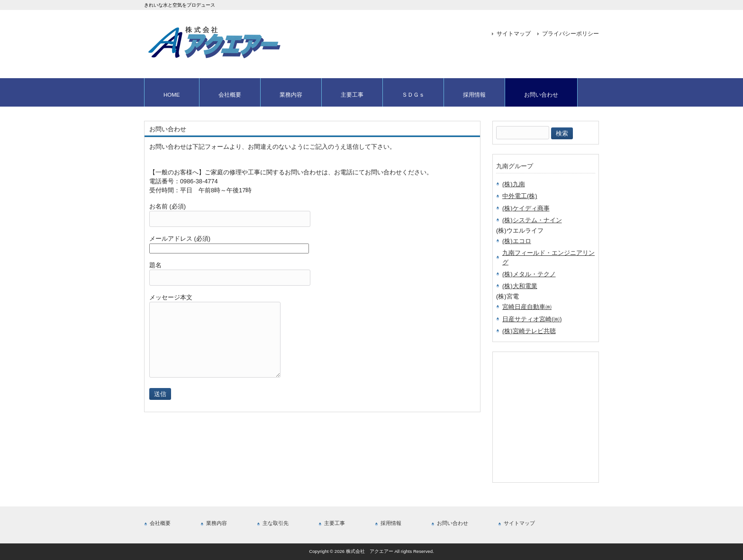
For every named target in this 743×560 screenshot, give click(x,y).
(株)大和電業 (520, 286)
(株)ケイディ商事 (526, 208)
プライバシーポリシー (571, 34)
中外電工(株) (520, 196)
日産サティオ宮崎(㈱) (532, 319)
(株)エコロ (517, 241)
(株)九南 (514, 184)
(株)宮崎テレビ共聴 (529, 331)
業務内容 (217, 523)
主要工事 (335, 523)
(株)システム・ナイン (532, 220)
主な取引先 (276, 523)
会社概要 (160, 523)
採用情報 (391, 523)
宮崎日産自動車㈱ (527, 307)
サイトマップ (514, 34)
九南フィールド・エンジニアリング (548, 257)
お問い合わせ (453, 523)
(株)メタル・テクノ (529, 274)
